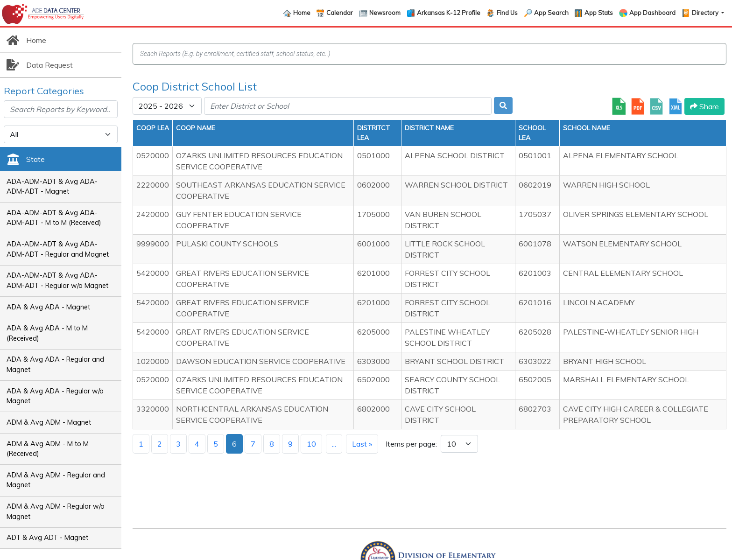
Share (704, 106)
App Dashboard (652, 13)
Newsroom (385, 13)
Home (302, 13)
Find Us (507, 13)
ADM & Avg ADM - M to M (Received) (48, 449)
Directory (706, 13)
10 (311, 444)
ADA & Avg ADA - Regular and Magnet (55, 364)
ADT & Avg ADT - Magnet (47, 538)
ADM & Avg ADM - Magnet (49, 422)
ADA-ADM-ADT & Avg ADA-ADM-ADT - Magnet (52, 187)
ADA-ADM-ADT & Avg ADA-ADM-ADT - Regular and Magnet (58, 249)
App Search (551, 13)
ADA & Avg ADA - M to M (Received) (47, 333)
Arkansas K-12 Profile (449, 13)
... (334, 444)
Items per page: (411, 444)
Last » (362, 444)
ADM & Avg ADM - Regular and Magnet (56, 480)
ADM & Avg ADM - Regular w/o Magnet (56, 511)
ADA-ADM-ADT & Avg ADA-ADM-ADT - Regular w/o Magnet (57, 280)
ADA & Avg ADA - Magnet (48, 307)
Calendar (340, 13)
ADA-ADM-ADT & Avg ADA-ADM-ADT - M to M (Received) (54, 218)
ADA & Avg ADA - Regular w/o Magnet (55, 396)
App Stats (599, 13)
